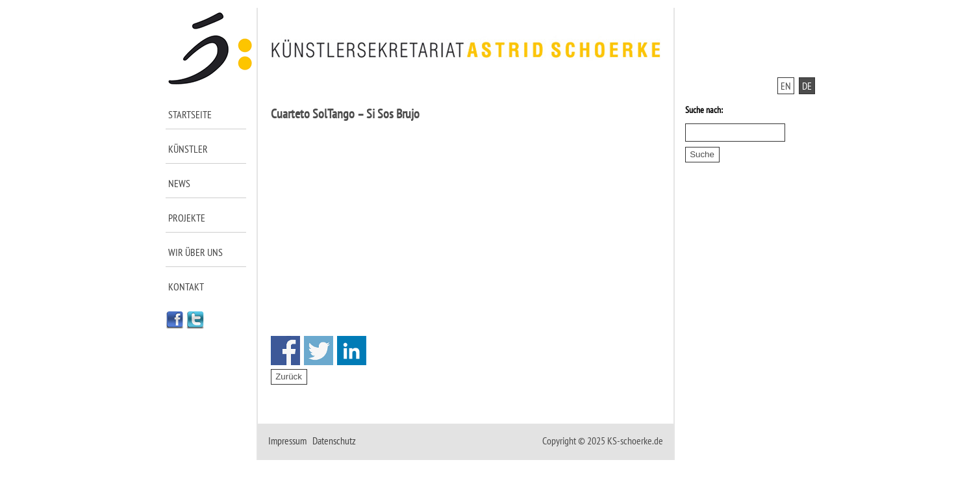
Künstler (188, 149)
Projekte (187, 218)
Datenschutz (334, 441)
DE (807, 86)
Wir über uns (195, 252)
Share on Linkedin (352, 351)
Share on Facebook (285, 351)
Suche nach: (704, 110)
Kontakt (186, 287)
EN (786, 86)
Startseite (190, 114)
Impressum (287, 441)
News (179, 183)
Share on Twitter (319, 351)
